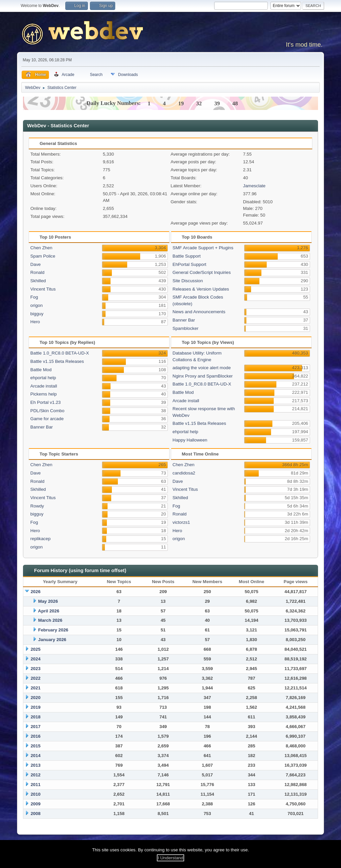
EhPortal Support (189, 264)
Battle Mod (41, 370)
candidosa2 (184, 473)
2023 (36, 669)
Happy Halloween (190, 440)
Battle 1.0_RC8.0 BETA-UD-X (60, 353)
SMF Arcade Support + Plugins (203, 248)
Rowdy (37, 506)
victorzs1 (181, 522)
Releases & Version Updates (201, 289)
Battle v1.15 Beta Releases (57, 361)
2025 (36, 649)
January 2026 (52, 640)
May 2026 (48, 601)
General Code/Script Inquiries (202, 272)
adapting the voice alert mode (202, 368)
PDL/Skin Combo (47, 411)
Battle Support (186, 256)
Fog (34, 297)
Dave (35, 264)
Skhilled (38, 281)
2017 (36, 727)
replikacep (40, 539)
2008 (36, 814)
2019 (36, 707)
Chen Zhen (41, 248)
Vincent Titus (43, 289)
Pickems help (43, 394)
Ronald (37, 272)
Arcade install (44, 386)
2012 (36, 775)
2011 (36, 785)
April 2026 (49, 611)
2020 (36, 698)
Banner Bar (184, 320)
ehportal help (43, 378)
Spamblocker (185, 328)
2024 (36, 659)
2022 (36, 678)
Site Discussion (188, 281)
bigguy (37, 314)
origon (36, 305)
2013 (36, 765)
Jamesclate (254, 186)
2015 (36, 746)
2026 (36, 592)
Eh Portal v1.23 (45, 402)
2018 (36, 717)
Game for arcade (47, 419)
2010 (36, 794)
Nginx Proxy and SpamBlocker (203, 376)
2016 (36, 736)
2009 (36, 804)
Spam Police (43, 256)
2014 (36, 756)
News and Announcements (199, 312)
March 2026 (50, 620)
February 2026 (53, 630)
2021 (36, 688)
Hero (35, 322)
